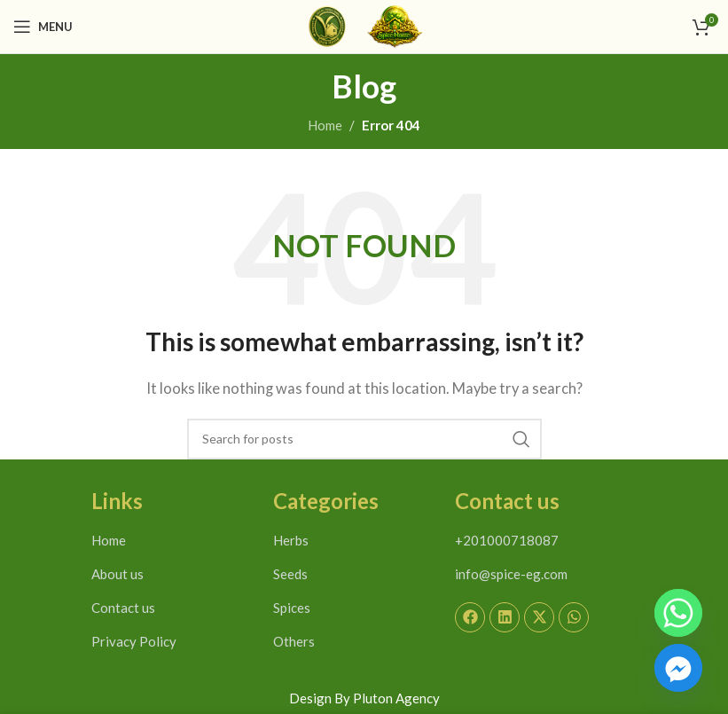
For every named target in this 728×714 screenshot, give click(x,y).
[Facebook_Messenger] (678, 668)
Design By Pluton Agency (364, 698)
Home (325, 125)
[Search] (364, 439)
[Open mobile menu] (43, 27)
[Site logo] (327, 25)
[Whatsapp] (678, 613)
